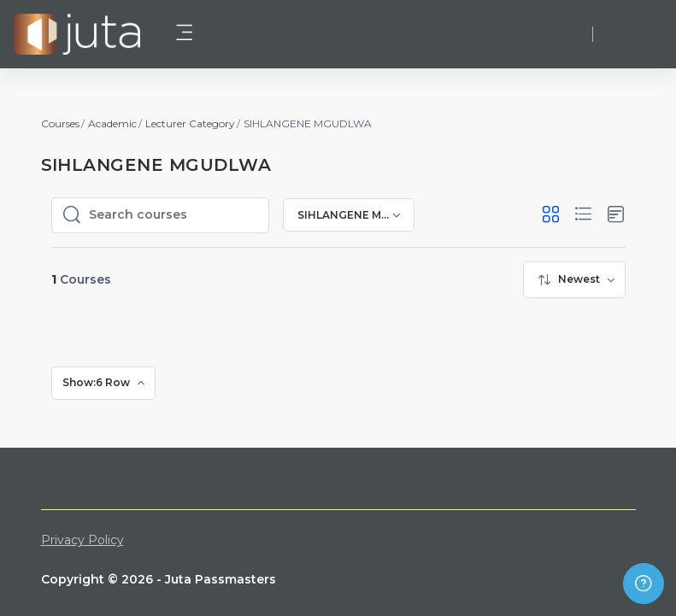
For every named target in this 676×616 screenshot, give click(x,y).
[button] (551, 215)
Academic (112, 123)
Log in (634, 34)
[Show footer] (644, 584)
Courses (60, 123)
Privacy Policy (82, 540)
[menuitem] (574, 280)
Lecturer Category (190, 123)
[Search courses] (173, 215)
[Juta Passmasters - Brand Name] (77, 34)
